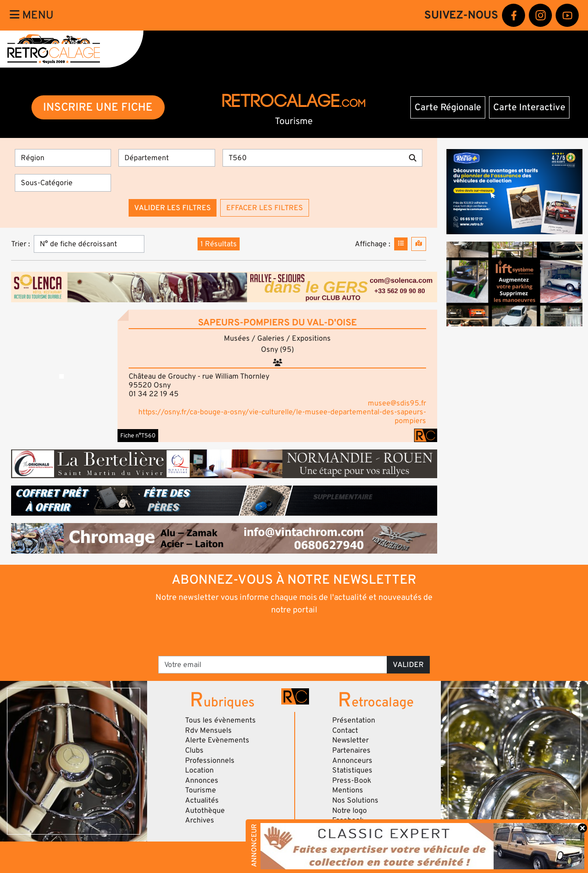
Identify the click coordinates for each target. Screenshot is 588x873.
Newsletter (350, 740)
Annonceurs (352, 761)
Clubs (194, 750)
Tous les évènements (220, 720)
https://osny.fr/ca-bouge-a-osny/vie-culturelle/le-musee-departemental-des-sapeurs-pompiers (282, 416)
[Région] (63, 158)
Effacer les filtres (265, 208)
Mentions (348, 790)
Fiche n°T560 (138, 436)
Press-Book (352, 780)
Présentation (354, 720)
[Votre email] (273, 665)
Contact (345, 730)
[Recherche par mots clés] (313, 158)
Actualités (202, 800)
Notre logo (350, 811)
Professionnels (210, 761)
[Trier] (89, 244)
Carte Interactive (529, 107)
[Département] (167, 158)
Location (199, 770)
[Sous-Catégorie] (63, 183)
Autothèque (205, 811)
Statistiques (352, 770)
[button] (62, 376)
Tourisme (201, 790)
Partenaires (351, 750)
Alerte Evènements (217, 740)
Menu (32, 15)
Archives (200, 820)
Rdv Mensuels (208, 730)
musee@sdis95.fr (397, 403)
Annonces (202, 780)
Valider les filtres (173, 208)
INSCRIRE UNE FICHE (98, 107)
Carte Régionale (448, 107)
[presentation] (281, 635)
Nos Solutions (355, 800)
